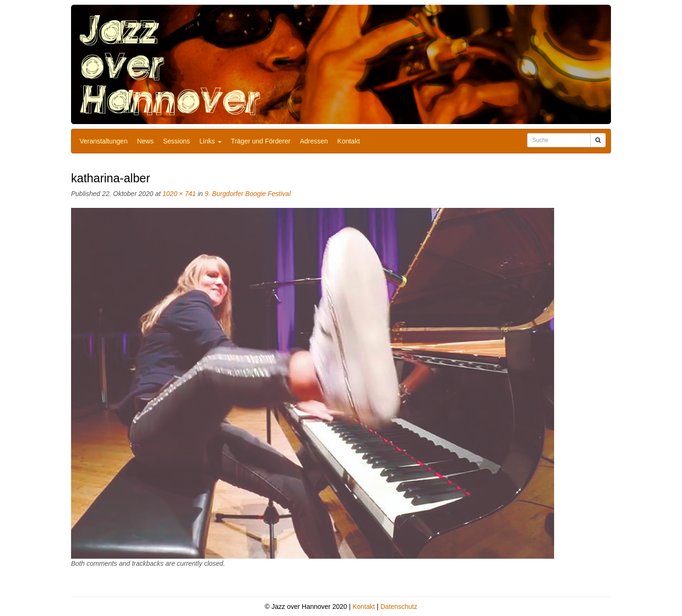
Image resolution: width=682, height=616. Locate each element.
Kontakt (348, 141)
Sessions (176, 141)
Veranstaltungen (103, 141)
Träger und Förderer (261, 141)
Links (211, 141)
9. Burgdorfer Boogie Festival (247, 194)
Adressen (314, 141)
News (145, 141)
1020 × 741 (179, 194)
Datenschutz (399, 607)
